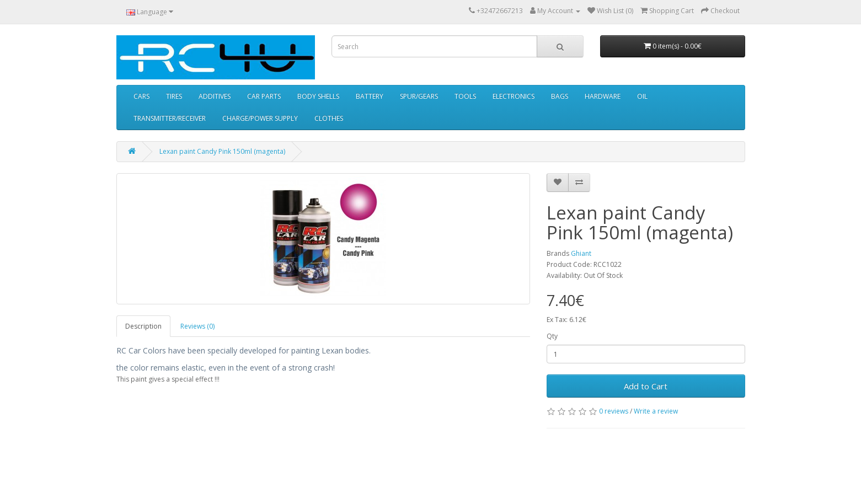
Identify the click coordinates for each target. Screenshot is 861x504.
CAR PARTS (264, 96)
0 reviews (614, 411)
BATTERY (370, 96)
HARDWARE (603, 96)
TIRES (174, 96)
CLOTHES (329, 118)
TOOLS (465, 96)
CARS (141, 96)
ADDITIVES (215, 96)
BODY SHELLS (318, 96)
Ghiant (581, 253)
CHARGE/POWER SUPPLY (260, 118)
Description (143, 326)
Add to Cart (646, 386)
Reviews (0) (197, 326)
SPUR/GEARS (419, 96)
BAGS (560, 96)
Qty (552, 336)
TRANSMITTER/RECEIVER (170, 118)
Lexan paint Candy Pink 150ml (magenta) (222, 151)
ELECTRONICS (514, 96)
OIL (642, 96)
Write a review (656, 411)
